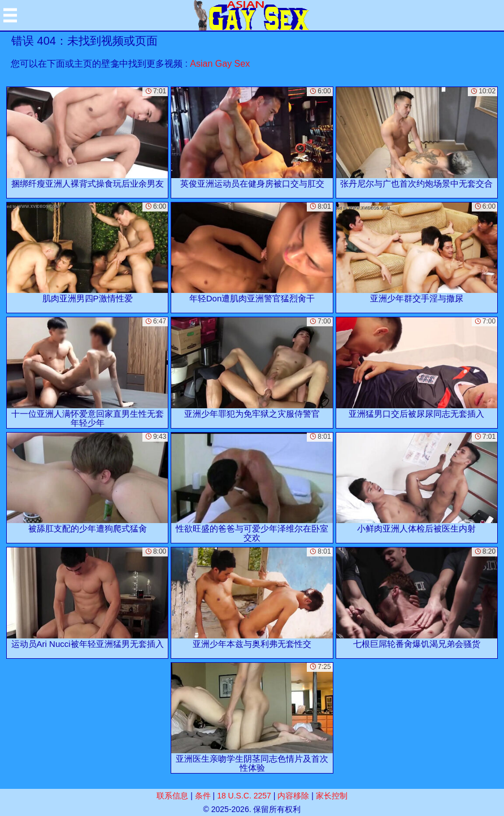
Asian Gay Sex (220, 64)
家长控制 (332, 796)
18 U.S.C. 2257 (244, 796)
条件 (203, 796)
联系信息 (172, 796)
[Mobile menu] (10, 15)
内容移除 (293, 796)
